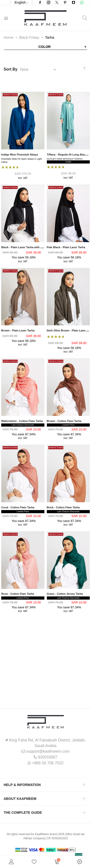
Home (8, 37)
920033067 (48, 757)
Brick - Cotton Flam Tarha (63, 507)
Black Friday (29, 37)
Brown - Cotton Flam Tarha (64, 421)
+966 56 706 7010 (48, 763)
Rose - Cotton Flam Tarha (18, 594)
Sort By (11, 69)
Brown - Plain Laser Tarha (18, 330)
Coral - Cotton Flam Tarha (18, 507)
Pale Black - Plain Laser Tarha (66, 247)
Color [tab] (45, 47)
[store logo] (45, 18)
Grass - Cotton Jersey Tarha (65, 594)
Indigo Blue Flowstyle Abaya (20, 155)
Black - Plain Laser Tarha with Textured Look (30, 247)
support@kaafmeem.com (48, 751)
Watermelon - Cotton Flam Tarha (22, 421)
